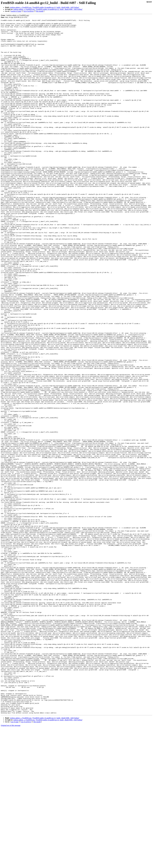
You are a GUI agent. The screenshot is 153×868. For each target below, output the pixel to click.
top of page (15, 861)
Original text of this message (11, 864)
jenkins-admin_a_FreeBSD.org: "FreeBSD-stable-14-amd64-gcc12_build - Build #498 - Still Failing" (45, 7)
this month (40, 11)
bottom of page (16, 11)
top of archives (29, 11)
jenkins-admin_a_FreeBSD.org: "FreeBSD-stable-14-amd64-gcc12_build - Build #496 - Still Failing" (48, 9)
